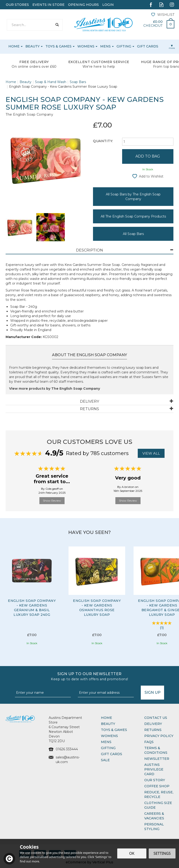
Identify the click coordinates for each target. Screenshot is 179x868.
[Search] (30, 25)
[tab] (89, 250)
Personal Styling (154, 827)
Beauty (108, 724)
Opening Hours (83, 5)
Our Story (155, 780)
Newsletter (157, 759)
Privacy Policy (159, 736)
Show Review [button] (52, 501)
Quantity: (103, 141)
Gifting (108, 748)
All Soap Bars (133, 234)
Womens (109, 736)
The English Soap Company (29, 114)
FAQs (149, 742)
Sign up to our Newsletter (89, 677)
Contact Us (156, 718)
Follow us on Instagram (172, 5)
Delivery (153, 724)
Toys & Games (114, 730)
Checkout (153, 26)
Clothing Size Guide (158, 805)
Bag (169, 23)
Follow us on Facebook (151, 5)
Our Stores (17, 5)
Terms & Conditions (156, 750)
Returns (153, 730)
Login (108, 5)
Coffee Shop (157, 786)
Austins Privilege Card (154, 769)
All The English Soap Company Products (133, 216)
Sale (105, 760)
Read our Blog (161, 5)
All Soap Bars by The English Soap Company (133, 197)
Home (107, 718)
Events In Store (48, 5)
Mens (106, 742)
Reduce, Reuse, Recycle (159, 794)
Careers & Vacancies (154, 816)
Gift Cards (112, 754)
